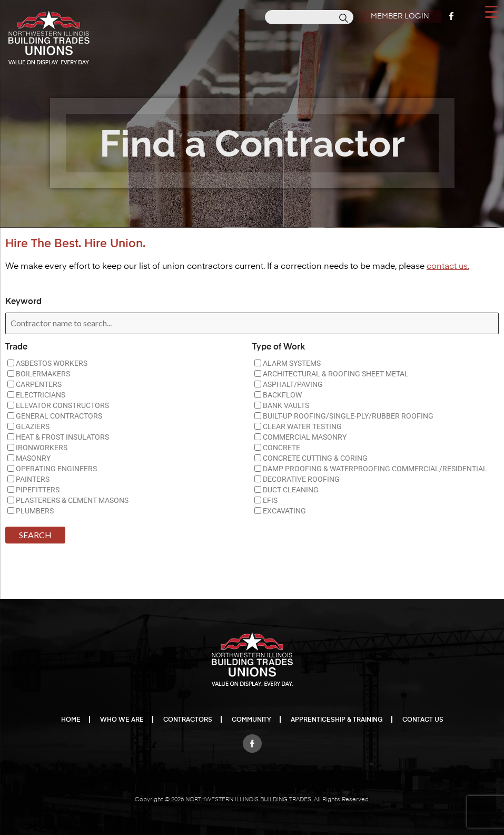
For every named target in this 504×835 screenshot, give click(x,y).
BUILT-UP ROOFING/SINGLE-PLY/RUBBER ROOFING (344, 416)
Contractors (188, 720)
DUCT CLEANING (286, 490)
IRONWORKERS (37, 448)
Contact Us (423, 720)
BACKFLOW (278, 395)
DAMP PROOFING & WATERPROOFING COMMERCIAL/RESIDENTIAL (371, 469)
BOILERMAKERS (39, 374)
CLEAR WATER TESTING (298, 426)
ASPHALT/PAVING (289, 384)
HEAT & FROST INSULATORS (58, 437)
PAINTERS (28, 479)
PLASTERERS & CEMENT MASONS (68, 500)
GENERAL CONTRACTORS (55, 416)
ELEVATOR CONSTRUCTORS (58, 405)
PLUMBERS (31, 511)
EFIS (266, 500)
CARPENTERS (34, 384)
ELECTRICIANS (36, 395)
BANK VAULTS (282, 405)
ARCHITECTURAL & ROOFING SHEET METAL (332, 374)
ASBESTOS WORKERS (47, 363)
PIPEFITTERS (33, 490)
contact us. (448, 267)
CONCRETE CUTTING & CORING (311, 458)
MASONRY (29, 458)
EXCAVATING (280, 511)
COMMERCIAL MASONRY (300, 437)
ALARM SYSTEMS (288, 363)
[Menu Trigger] (491, 11)
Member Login (398, 16)
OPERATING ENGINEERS (52, 469)
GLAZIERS (28, 426)
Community (251, 720)
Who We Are (122, 720)
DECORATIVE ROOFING (297, 479)
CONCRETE (277, 448)
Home (71, 720)
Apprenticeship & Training (337, 720)
